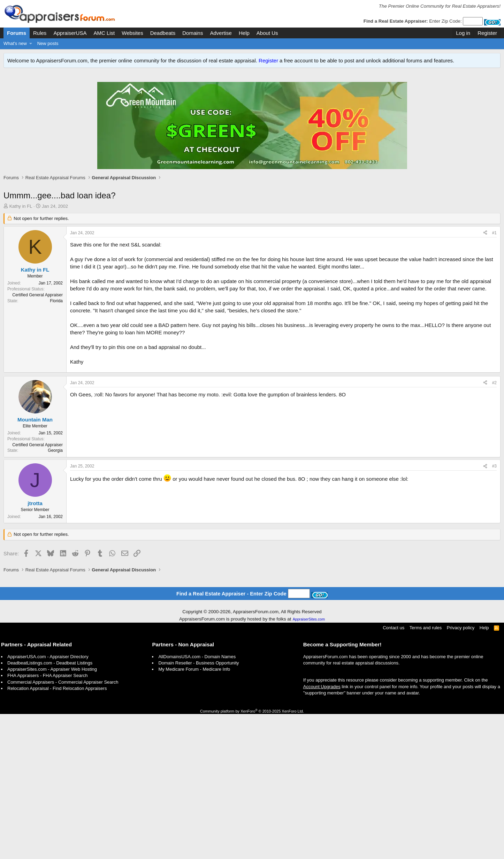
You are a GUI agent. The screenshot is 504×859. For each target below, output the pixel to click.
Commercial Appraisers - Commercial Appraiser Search (63, 827)
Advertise (221, 33)
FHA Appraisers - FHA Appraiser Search (47, 820)
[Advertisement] (252, 189)
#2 (494, 491)
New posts (48, 43)
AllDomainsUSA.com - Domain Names (197, 802)
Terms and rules (426, 773)
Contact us (394, 773)
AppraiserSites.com (309, 764)
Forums (17, 33)
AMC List (104, 33)
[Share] (485, 240)
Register (268, 60)
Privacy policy (461, 773)
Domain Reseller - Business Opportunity (198, 808)
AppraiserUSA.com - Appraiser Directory (48, 802)
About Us (267, 33)
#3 (494, 575)
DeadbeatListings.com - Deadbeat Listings (50, 808)
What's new (15, 43)
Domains (193, 33)
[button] (31, 44)
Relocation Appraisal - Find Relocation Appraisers (57, 833)
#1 (494, 240)
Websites (132, 33)
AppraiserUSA (70, 33)
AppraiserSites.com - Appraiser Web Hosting (52, 814)
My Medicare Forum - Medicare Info (194, 814)
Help (244, 33)
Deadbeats (163, 33)
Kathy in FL (21, 214)
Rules (40, 33)
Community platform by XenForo (252, 856)
